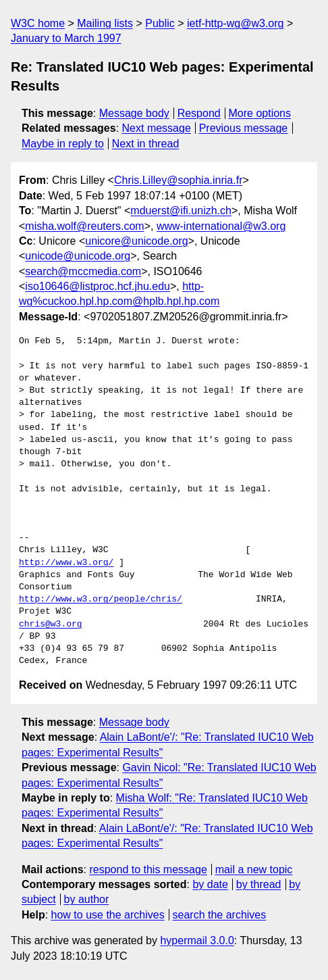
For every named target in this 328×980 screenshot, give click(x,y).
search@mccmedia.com (83, 271)
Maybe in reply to (63, 144)
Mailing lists (105, 23)
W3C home (38, 23)
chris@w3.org (51, 624)
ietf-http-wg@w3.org (235, 23)
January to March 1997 (66, 38)
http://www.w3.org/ (66, 563)
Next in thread (146, 144)
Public (160, 23)
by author (87, 899)
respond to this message (148, 869)
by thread (259, 884)
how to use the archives (108, 915)
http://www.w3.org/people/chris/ (101, 599)
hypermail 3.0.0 (197, 940)
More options (260, 113)
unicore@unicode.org (136, 241)
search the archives (220, 915)
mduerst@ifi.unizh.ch (181, 211)
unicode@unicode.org (78, 256)
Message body (134, 113)
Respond (199, 113)
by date (210, 884)
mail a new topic (254, 869)
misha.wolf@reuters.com (84, 226)
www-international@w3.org (221, 226)
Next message (157, 128)
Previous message (244, 128)
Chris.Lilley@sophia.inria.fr (179, 180)
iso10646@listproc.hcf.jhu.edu (98, 286)
